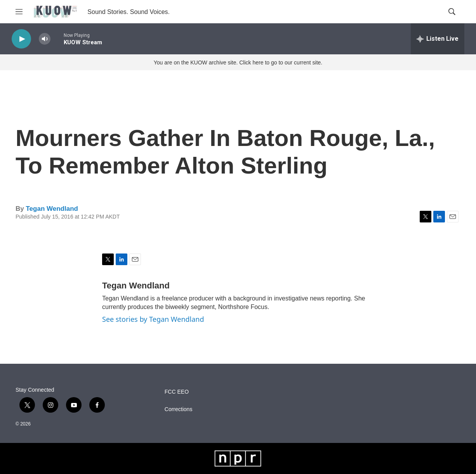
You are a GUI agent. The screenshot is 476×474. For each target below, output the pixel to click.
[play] (21, 39)
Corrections (179, 409)
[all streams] (438, 39)
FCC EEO (177, 392)
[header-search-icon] (452, 12)
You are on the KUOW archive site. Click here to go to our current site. (238, 63)
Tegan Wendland (52, 209)
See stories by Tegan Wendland (153, 319)
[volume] (45, 39)
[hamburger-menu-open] (19, 12)
